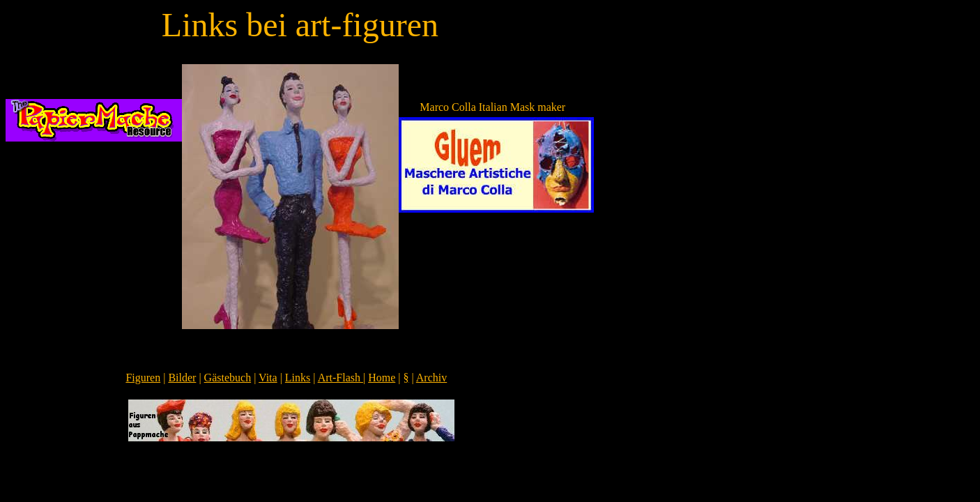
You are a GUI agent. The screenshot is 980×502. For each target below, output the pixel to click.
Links (298, 378)
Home (382, 378)
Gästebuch (228, 378)
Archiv (431, 378)
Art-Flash (340, 378)
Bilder (182, 378)
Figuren (143, 378)
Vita (268, 378)
